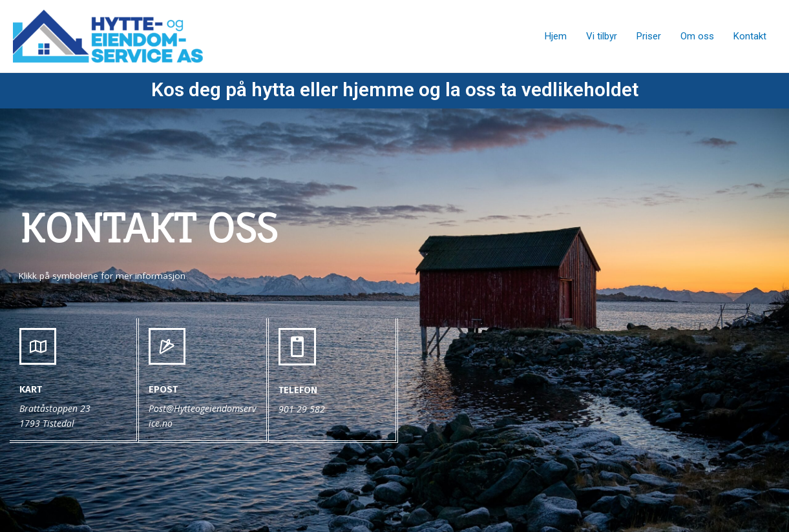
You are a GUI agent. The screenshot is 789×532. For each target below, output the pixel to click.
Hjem (556, 36)
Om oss (697, 36)
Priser (649, 36)
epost (163, 389)
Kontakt (750, 36)
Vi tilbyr (602, 36)
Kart (31, 389)
